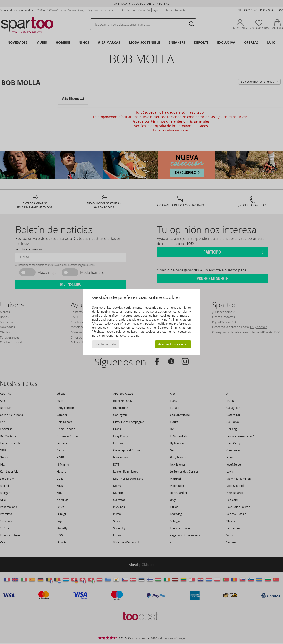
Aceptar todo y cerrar (173, 344)
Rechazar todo (106, 344)
